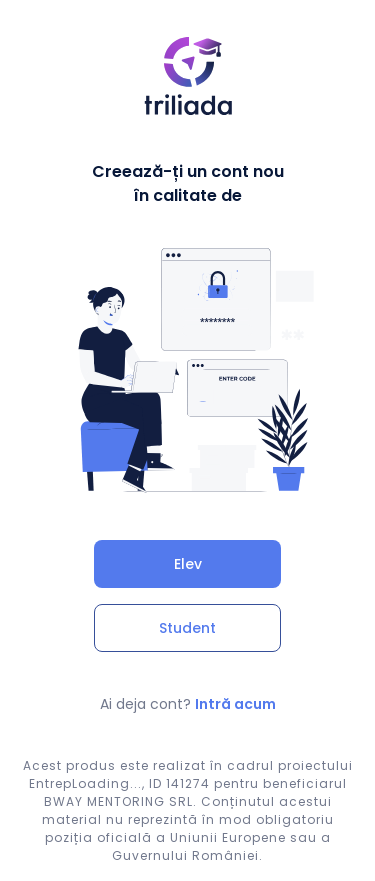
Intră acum (235, 704)
